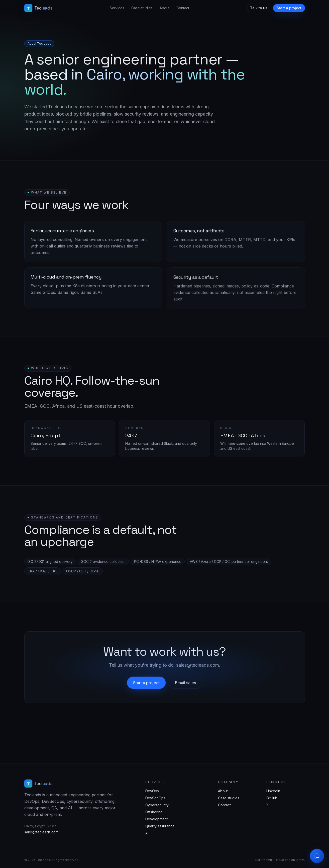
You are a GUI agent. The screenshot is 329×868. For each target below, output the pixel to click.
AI (147, 833)
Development (156, 819)
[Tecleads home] (38, 8)
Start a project (289, 8)
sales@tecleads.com (41, 832)
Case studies (142, 8)
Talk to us (259, 8)
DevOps (152, 791)
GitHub (272, 798)
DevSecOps (155, 798)
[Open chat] (317, 856)
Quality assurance (160, 826)
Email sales (185, 683)
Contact (183, 8)
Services (117, 8)
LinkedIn (273, 791)
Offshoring (154, 812)
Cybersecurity (157, 805)
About (164, 8)
